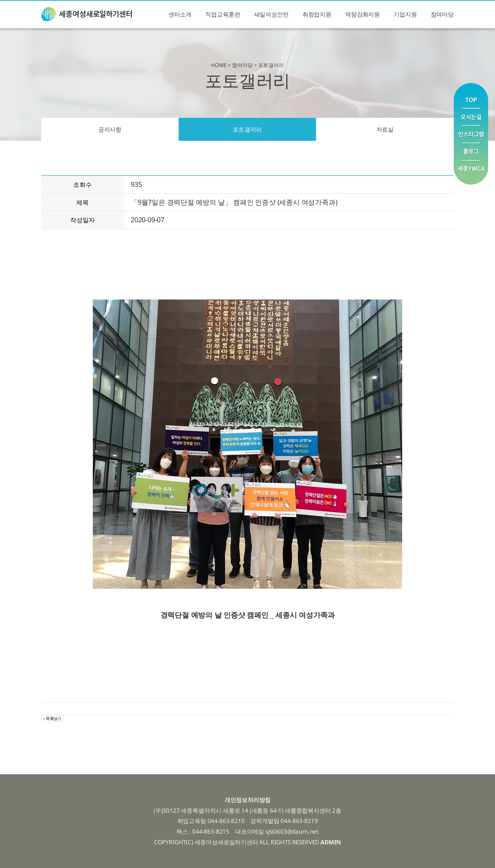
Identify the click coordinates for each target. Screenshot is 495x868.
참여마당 (442, 14)
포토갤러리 (247, 129)
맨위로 (471, 95)
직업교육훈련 (223, 14)
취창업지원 (317, 14)
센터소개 (180, 14)
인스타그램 (471, 134)
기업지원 (405, 14)
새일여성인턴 (271, 14)
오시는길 (471, 117)
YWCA (471, 173)
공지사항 (110, 129)
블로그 (471, 152)
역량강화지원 (362, 14)
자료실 (385, 129)
